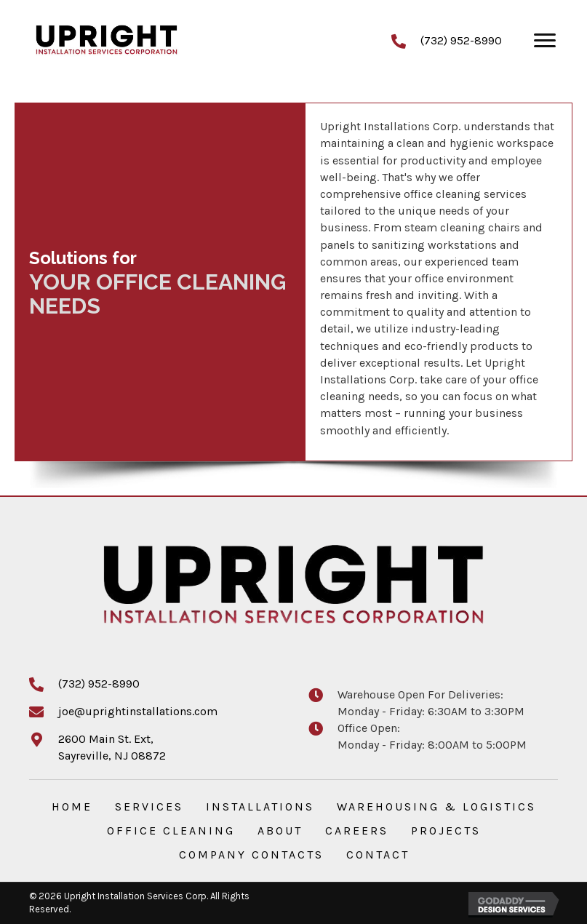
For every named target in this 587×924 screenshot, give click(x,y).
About (280, 831)
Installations (260, 806)
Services (149, 806)
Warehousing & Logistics (436, 806)
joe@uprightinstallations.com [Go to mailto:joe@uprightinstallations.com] (138, 711)
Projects (446, 831)
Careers (357, 831)
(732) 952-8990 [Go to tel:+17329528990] (461, 40)
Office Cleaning (171, 831)
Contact (378, 855)
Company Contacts (251, 855)
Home (72, 806)
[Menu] (545, 41)
